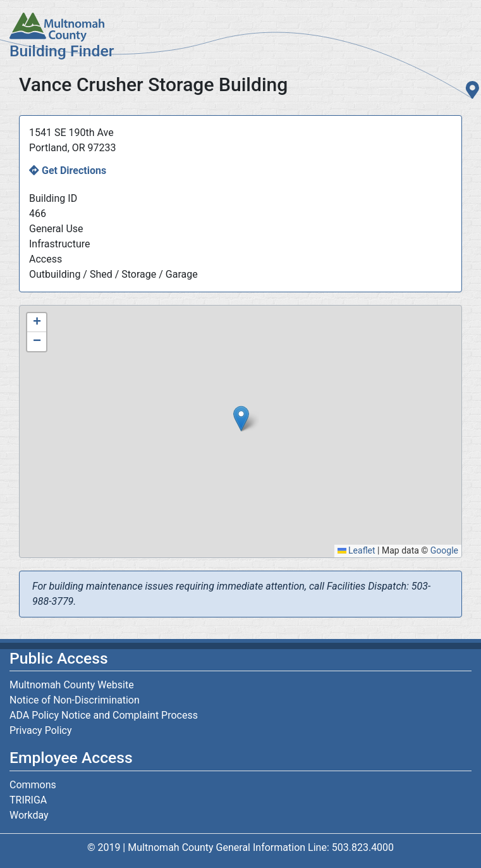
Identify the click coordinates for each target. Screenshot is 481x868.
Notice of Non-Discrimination (75, 700)
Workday (29, 815)
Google (444, 550)
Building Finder (62, 51)
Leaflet (356, 550)
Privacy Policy (41, 730)
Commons (33, 785)
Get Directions (74, 170)
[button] (241, 418)
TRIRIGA (28, 800)
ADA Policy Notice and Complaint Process (104, 715)
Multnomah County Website (72, 685)
